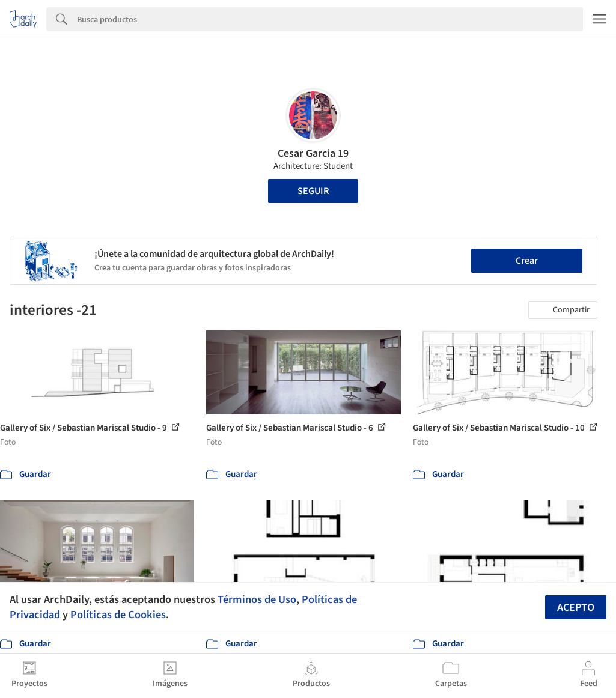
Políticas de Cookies (118, 615)
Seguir (313, 191)
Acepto (576, 608)
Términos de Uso (257, 599)
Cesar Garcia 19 (313, 153)
